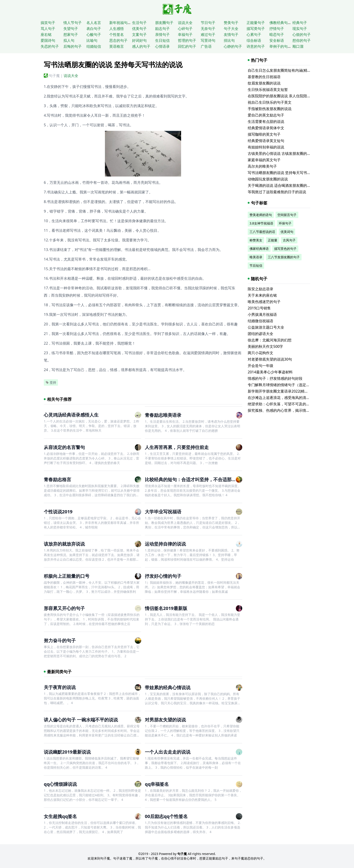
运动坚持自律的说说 (165, 544)
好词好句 (139, 40)
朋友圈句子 (164, 23)
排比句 (229, 40)
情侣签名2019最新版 (166, 608)
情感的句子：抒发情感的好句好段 (275, 378)
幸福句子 (185, 34)
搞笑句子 (48, 23)
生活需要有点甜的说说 (266, 121)
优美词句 (287, 232)
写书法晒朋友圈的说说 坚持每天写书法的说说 (285, 173)
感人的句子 (141, 46)
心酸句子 (94, 34)
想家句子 (71, 34)
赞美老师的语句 (261, 215)
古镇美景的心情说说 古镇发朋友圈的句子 (281, 153)
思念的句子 (118, 40)
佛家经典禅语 (259, 249)
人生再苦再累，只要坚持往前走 (177, 447)
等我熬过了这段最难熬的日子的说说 (277, 192)
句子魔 (54, 76)
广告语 (206, 46)
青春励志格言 (57, 479)
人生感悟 (117, 29)
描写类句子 (256, 29)
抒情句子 (277, 29)
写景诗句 (208, 40)
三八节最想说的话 (262, 232)
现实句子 (300, 29)
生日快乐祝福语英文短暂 (268, 90)
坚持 (51, 382)
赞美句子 (231, 23)
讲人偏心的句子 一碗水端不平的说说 (81, 720)
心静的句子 (233, 46)
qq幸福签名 (157, 784)
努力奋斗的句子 (60, 640)
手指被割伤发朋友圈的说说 (270, 109)
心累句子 (254, 34)
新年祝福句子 (120, 23)
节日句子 (208, 23)
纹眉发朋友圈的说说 (264, 83)
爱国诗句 (48, 40)
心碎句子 (185, 29)
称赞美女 (256, 240)
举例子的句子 (280, 46)
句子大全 (231, 29)
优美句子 (139, 29)
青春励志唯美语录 (163, 415)
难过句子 (208, 34)
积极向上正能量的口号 (67, 576)
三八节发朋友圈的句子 (284, 257)
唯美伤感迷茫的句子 (264, 302)
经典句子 (300, 23)
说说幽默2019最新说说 (67, 752)
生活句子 (139, 23)
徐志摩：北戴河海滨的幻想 (270, 340)
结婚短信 (94, 46)
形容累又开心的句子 (64, 608)
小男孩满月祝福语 (262, 314)
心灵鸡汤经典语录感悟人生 (71, 415)
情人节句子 (73, 23)
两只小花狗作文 (260, 353)
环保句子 (285, 223)
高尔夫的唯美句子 (262, 166)
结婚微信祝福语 (260, 321)
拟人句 (69, 40)
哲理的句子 (187, 40)
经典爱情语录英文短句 (266, 141)
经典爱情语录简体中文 (266, 128)
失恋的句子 (50, 46)
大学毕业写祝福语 (163, 512)
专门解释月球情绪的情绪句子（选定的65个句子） (288, 385)
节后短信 (256, 265)
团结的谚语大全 (260, 334)
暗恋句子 (277, 34)
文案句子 (139, 34)
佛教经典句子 (280, 23)
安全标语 (277, 40)
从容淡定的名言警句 (64, 447)
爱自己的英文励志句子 (266, 115)
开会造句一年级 (260, 366)
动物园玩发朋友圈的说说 (268, 179)
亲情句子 (162, 34)
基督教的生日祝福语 (264, 77)
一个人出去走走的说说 (168, 752)
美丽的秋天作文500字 (265, 346)
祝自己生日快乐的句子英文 (270, 102)
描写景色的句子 (285, 249)
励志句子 (162, 29)
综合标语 (254, 40)
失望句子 (71, 29)
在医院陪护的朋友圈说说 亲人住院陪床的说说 (285, 96)
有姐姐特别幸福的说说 (266, 147)
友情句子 (231, 34)
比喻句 (92, 40)
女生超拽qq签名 (60, 816)
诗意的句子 (256, 46)
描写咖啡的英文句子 (264, 134)
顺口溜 (298, 46)
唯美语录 (256, 257)
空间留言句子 (287, 215)
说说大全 (185, 23)
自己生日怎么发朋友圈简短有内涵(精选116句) (285, 70)
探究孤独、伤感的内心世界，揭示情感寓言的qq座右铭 (292, 410)
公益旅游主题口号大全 (266, 327)
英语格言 (117, 46)
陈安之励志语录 (260, 289)
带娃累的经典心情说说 (168, 687)
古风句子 (289, 240)
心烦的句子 (302, 34)
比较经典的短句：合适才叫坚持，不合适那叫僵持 (195, 479)
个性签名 (117, 34)
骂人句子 (48, 29)
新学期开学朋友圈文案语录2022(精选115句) (284, 391)
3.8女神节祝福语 (261, 223)
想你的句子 (302, 40)
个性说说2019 (58, 512)
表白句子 (94, 29)
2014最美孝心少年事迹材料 (270, 372)
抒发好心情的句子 (163, 576)
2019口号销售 (259, 308)
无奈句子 (208, 29)
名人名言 (94, 23)
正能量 (273, 240)
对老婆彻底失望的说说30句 (270, 359)
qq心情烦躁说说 (60, 784)
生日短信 (162, 40)
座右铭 (46, 34)
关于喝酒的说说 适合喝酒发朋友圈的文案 (281, 185)
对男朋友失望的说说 (165, 720)
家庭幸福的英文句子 (264, 160)
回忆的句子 (187, 46)
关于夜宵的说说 (60, 687)
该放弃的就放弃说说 (64, 544)
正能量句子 (256, 23)
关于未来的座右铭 (262, 295)
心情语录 (162, 46)
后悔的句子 (73, 46)
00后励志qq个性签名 (166, 816)
